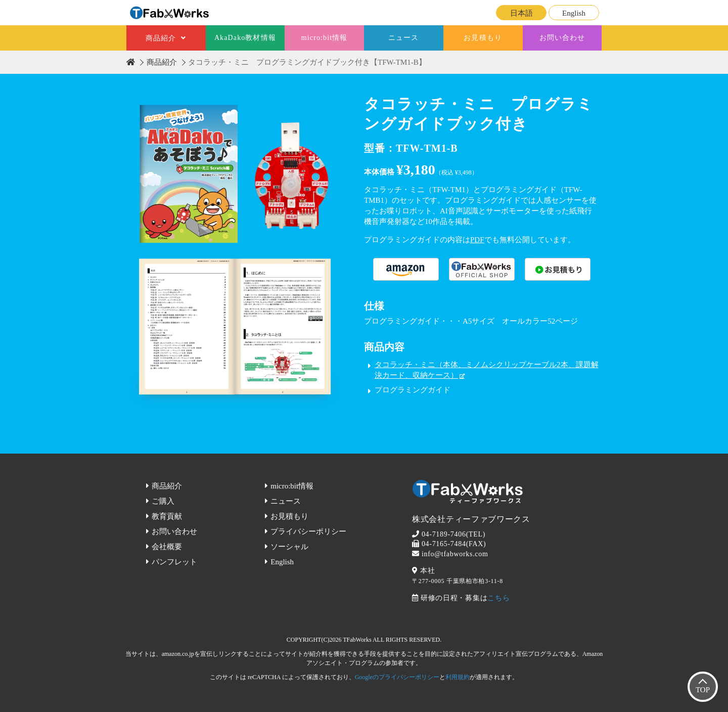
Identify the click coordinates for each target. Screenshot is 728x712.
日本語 (521, 13)
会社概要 (167, 547)
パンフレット (174, 562)
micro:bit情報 (325, 38)
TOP (703, 690)
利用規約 (458, 677)
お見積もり (483, 38)
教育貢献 (167, 516)
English (574, 13)
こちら (498, 598)
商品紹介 (161, 38)
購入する (406, 269)
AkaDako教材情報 (245, 38)
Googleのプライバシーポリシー (397, 677)
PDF (477, 240)
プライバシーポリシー (308, 531)
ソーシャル (289, 547)
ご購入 (163, 501)
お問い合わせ (562, 38)
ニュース (403, 38)
